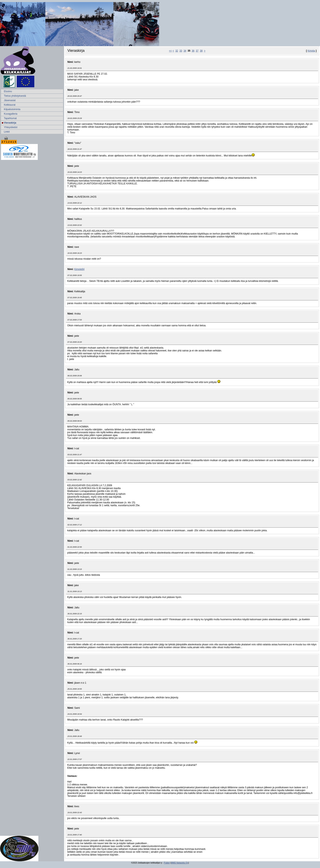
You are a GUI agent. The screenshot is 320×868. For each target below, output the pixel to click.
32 (177, 51)
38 (201, 51)
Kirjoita (311, 51)
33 (181, 51)
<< (170, 51)
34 (185, 51)
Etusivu (8, 91)
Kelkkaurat (10, 105)
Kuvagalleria (11, 114)
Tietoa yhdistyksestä (15, 96)
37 (197, 51)
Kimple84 (79, 269)
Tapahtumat (10, 118)
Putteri (167, 863)
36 (193, 51)
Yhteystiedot (11, 127)
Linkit (7, 132)
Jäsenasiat (10, 100)
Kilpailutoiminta (12, 109)
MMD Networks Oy (180, 863)
